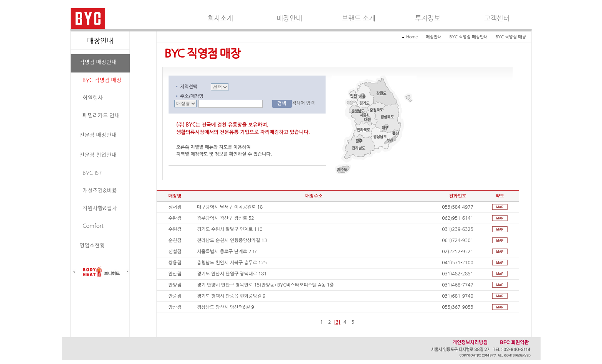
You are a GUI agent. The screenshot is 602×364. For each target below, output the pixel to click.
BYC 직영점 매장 (102, 80)
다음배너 (127, 272)
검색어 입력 (303, 103)
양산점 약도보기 (500, 307)
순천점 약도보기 (500, 240)
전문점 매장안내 (98, 135)
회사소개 (220, 18)
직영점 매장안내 (98, 62)
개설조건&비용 (100, 191)
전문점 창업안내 (98, 155)
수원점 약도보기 (500, 229)
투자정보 (428, 18)
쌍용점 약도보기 (500, 263)
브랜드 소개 (359, 18)
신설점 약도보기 (500, 251)
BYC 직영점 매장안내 (468, 37)
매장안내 (289, 18)
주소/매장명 (192, 96)
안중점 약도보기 (500, 296)
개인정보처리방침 (470, 342)
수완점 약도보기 (500, 218)
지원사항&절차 (100, 208)
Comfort (93, 226)
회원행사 (93, 98)
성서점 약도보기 (500, 207)
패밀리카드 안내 (101, 115)
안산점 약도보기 (500, 274)
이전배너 (74, 272)
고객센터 (497, 18)
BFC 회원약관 (515, 342)
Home (412, 37)
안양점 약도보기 (500, 285)
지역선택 (189, 87)
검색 (282, 104)
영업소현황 (92, 245)
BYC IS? (92, 173)
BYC (88, 18)
